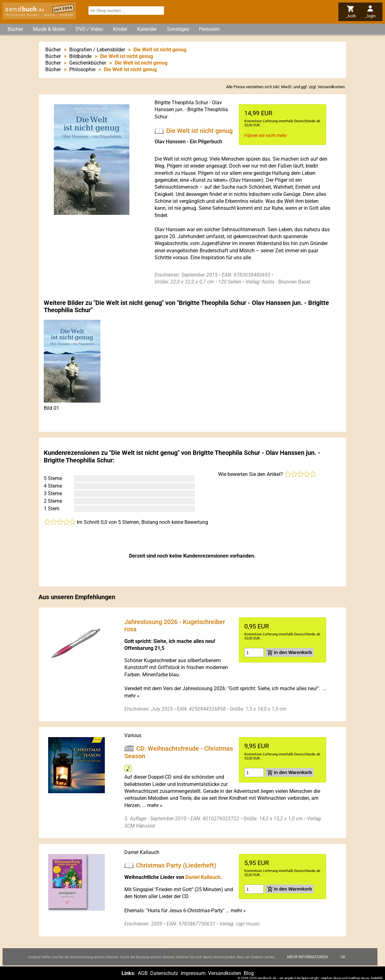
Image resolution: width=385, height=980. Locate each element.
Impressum (193, 973)
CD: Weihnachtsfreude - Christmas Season (179, 752)
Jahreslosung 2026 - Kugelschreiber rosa (175, 625)
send (25, 9)
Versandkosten (331, 87)
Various (133, 735)
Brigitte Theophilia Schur (78, 460)
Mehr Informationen (308, 962)
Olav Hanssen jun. (277, 303)
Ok (343, 962)
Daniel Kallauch (142, 852)
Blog (249, 973)
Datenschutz (164, 973)
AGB (143, 973)
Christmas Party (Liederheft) (176, 865)
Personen (209, 29)
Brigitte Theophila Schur (181, 103)
